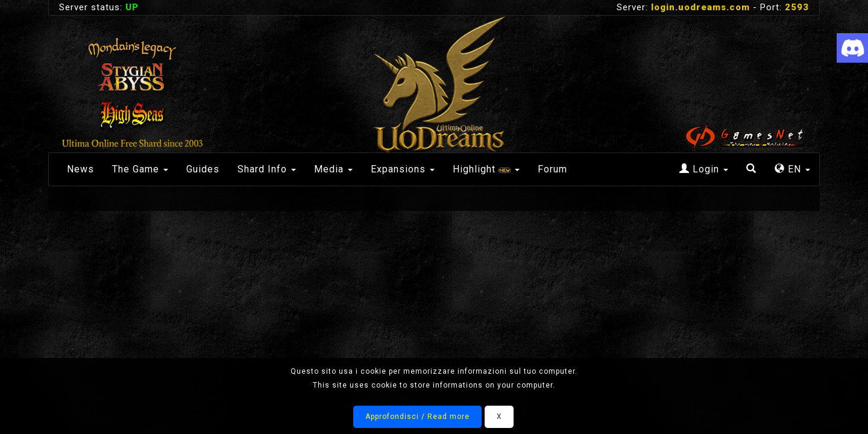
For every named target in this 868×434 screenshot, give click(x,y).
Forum (552, 169)
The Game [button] (140, 169)
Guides (203, 169)
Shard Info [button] (267, 169)
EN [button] (792, 169)
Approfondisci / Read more (417, 417)
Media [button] (333, 169)
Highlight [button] (486, 169)
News (80, 169)
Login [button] (704, 169)
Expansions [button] (403, 169)
